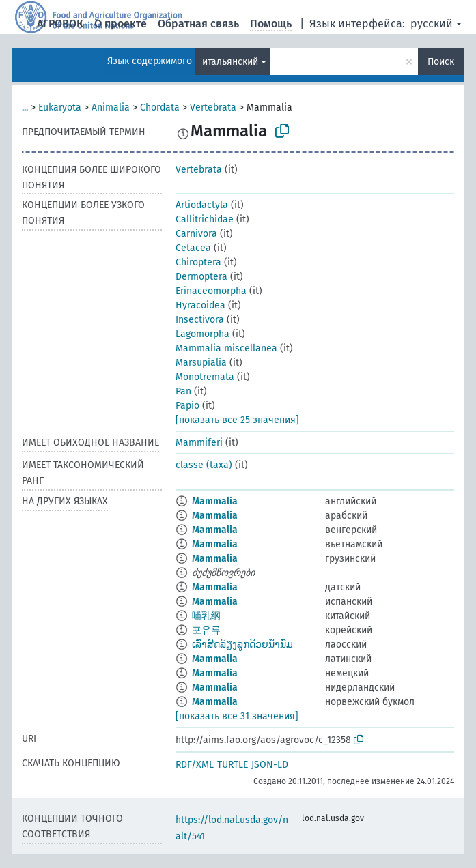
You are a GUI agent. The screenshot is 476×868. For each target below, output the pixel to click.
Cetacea (193, 248)
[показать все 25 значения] (237, 420)
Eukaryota (60, 107)
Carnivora (196, 234)
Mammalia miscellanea (226, 348)
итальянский (230, 62)
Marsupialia (201, 363)
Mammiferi (199, 443)
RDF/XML (195, 765)
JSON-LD (270, 765)
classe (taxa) (204, 465)
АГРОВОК (60, 24)
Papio (187, 406)
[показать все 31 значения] (237, 716)
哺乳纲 (206, 616)
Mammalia (215, 501)
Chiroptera (198, 262)
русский (432, 24)
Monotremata (205, 377)
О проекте (121, 24)
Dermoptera (201, 277)
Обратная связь (198, 24)
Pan (183, 391)
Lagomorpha (202, 334)
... (25, 107)
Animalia (111, 107)
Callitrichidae (205, 219)
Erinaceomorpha (211, 291)
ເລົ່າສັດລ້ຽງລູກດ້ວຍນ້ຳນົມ (242, 645)
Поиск (441, 62)
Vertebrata (213, 107)
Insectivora (200, 320)
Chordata (160, 107)
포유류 (206, 630)
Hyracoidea (200, 305)
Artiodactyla (202, 205)
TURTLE (233, 765)
